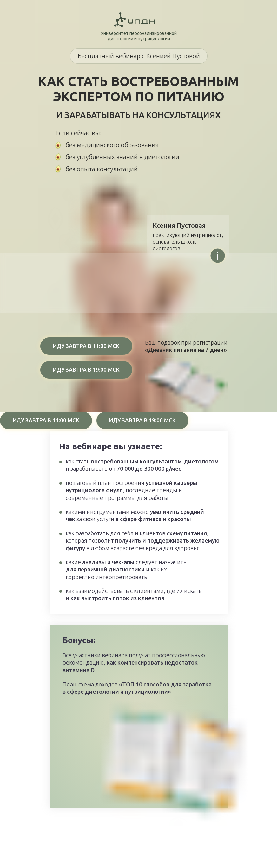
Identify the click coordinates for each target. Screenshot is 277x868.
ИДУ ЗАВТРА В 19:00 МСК (86, 370)
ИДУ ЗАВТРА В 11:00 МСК (86, 346)
